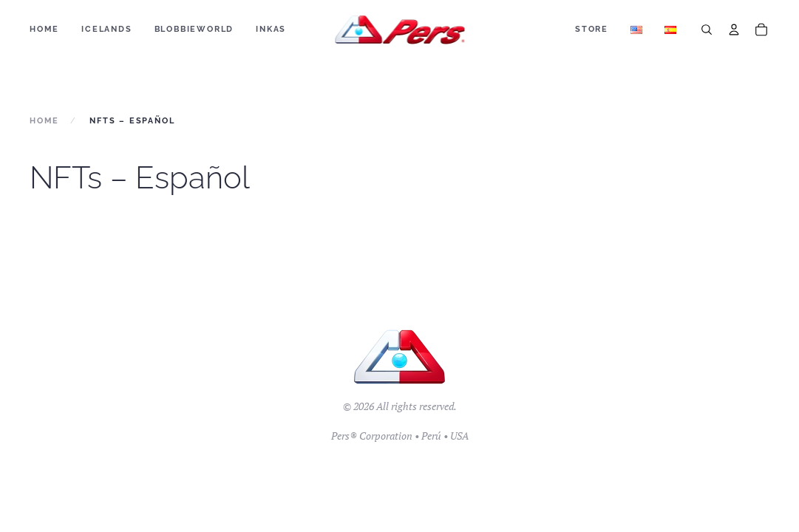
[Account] (734, 30)
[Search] (707, 30)
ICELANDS (106, 29)
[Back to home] (399, 30)
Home (44, 29)
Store (592, 29)
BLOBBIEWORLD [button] (194, 29)
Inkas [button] (271, 29)
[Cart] (761, 30)
